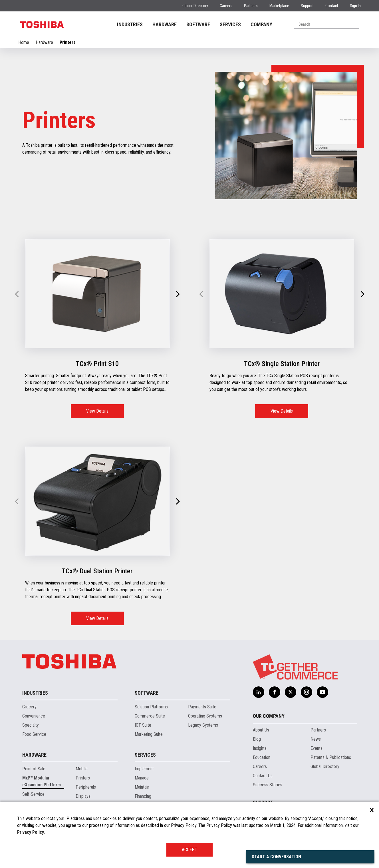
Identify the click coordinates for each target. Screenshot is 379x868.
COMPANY (261, 24)
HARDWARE (165, 24)
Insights (260, 748)
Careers (226, 6)
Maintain (142, 787)
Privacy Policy (31, 832)
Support (307, 6)
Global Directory (195, 6)
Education (262, 757)
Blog (257, 739)
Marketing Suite (149, 734)
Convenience (34, 716)
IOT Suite (143, 725)
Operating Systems (205, 716)
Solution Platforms (151, 707)
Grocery (29, 707)
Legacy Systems (203, 725)
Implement (144, 769)
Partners (251, 6)
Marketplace (279, 6)
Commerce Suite (150, 716)
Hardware (44, 42)
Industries (35, 693)
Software (147, 693)
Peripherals (86, 787)
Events (316, 748)
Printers (83, 778)
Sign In (355, 6)
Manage (142, 778)
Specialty (31, 725)
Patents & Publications (331, 757)
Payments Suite (202, 707)
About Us (261, 730)
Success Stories (268, 785)
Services (145, 755)
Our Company (269, 716)
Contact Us (263, 776)
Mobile (82, 769)
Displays (83, 796)
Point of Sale (34, 769)
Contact (332, 6)
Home (24, 42)
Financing (143, 796)
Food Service (34, 734)
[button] (178, 294)
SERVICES (230, 24)
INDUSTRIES (130, 24)
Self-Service (33, 794)
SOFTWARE (198, 24)
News (316, 739)
